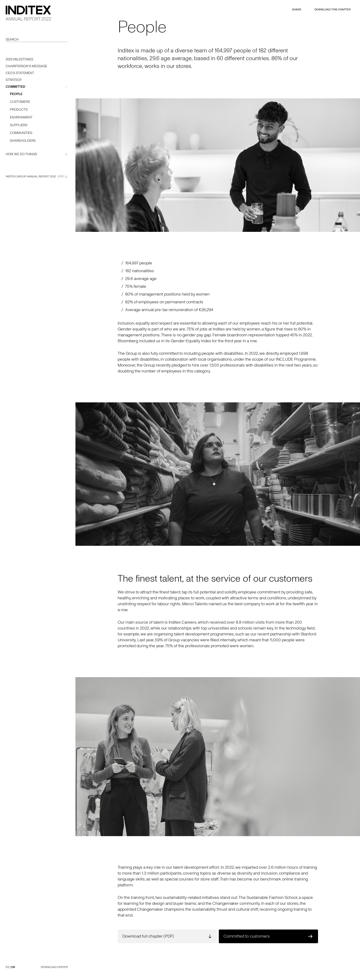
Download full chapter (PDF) (148, 936)
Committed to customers (247, 936)
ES (7, 967)
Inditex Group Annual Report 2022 (36, 177)
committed (15, 87)
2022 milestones (19, 59)
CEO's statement (20, 73)
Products (19, 110)
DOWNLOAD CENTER (54, 967)
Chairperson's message (26, 66)
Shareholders (23, 141)
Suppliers (19, 125)
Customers (20, 102)
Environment (21, 117)
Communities (21, 133)
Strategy (14, 80)
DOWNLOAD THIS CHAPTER (333, 10)
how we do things (21, 154)
